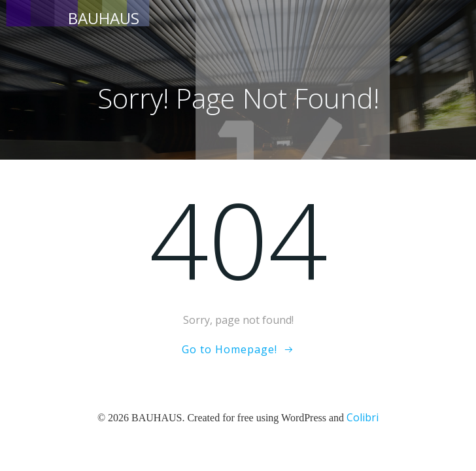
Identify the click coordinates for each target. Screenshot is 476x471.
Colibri (363, 417)
